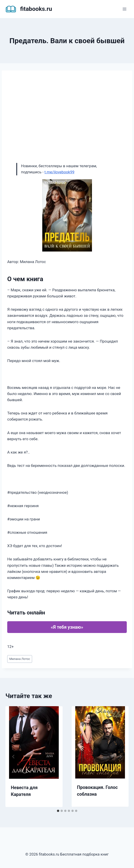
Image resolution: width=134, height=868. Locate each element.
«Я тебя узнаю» (67, 627)
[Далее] (120, 757)
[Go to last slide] (14, 757)
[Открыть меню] (124, 9)
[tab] (58, 811)
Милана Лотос (20, 659)
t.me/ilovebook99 (60, 172)
